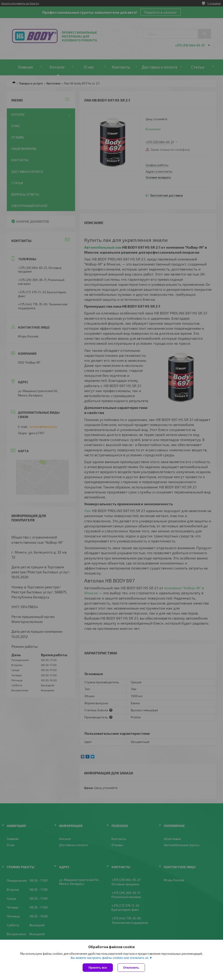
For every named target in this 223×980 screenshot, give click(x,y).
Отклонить (131, 968)
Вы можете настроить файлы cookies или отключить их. (110, 958)
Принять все (98, 968)
